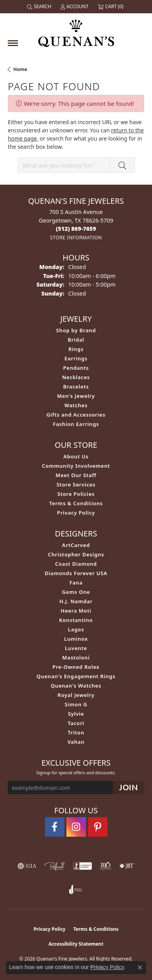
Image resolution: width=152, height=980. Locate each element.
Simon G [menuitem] (76, 704)
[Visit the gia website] (27, 866)
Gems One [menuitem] (76, 592)
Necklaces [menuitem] (76, 377)
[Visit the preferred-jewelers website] (55, 866)
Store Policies (76, 494)
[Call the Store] (76, 229)
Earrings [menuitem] (76, 358)
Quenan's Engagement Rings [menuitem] (76, 676)
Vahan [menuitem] (76, 742)
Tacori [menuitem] (76, 723)
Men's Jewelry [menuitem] (76, 396)
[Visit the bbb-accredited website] (82, 866)
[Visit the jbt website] (127, 866)
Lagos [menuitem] (76, 629)
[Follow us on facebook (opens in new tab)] (55, 827)
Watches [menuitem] (76, 405)
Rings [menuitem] (76, 349)
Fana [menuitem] (76, 583)
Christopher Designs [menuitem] (76, 554)
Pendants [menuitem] (76, 368)
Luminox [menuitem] (76, 639)
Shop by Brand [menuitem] (76, 330)
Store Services (76, 485)
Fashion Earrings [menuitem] (76, 424)
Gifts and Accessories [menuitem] (76, 415)
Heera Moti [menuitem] (76, 611)
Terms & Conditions (76, 503)
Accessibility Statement (76, 944)
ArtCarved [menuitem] (76, 545)
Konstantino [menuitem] (76, 620)
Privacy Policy (76, 513)
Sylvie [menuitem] (76, 714)
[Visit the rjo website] (106, 866)
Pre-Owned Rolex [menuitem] (76, 667)
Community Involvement (76, 466)
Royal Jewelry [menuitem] (76, 695)
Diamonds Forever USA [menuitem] (76, 573)
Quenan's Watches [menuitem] (76, 686)
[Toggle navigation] (13, 43)
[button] (40, 7)
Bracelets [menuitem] (76, 387)
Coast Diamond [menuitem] (76, 564)
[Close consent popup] (140, 968)
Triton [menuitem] (76, 732)
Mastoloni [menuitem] (76, 657)
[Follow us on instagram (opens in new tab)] (76, 827)
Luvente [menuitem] (76, 648)
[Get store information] (76, 238)
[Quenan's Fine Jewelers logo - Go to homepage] (76, 30)
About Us (76, 456)
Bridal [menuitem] (76, 340)
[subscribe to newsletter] (129, 788)
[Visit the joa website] (76, 889)
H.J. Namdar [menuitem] (76, 601)
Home (20, 69)
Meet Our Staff (76, 475)
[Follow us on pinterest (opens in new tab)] (98, 827)
